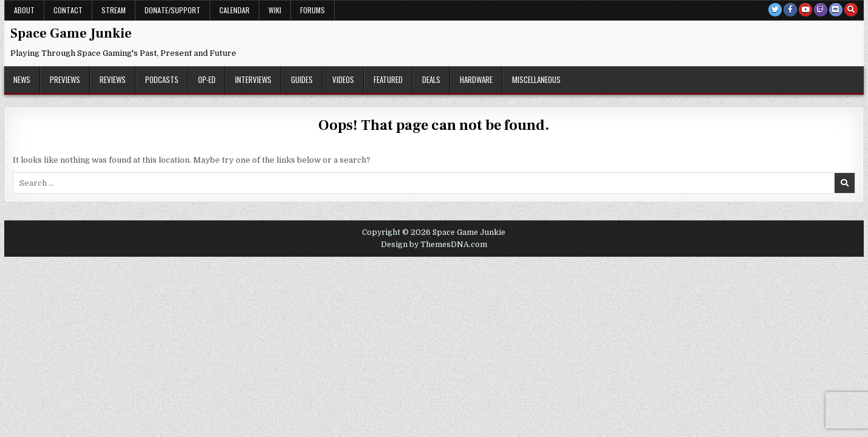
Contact (68, 10)
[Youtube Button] (805, 10)
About (24, 10)
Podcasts (162, 80)
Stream (114, 10)
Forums (313, 10)
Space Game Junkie (71, 33)
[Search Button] (851, 10)
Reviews (113, 80)
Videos (343, 80)
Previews (65, 80)
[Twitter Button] (775, 10)
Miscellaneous (536, 80)
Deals (431, 80)
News (22, 80)
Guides (302, 80)
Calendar (234, 10)
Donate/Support (173, 10)
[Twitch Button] (821, 10)
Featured (388, 80)
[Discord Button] (836, 10)
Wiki (275, 10)
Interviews (253, 80)
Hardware (476, 80)
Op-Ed (207, 80)
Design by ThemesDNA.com (434, 245)
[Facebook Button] (790, 10)
